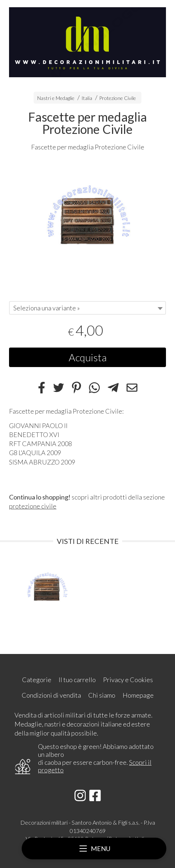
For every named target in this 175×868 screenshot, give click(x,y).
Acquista (88, 357)
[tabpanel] (87, 223)
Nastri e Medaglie (56, 98)
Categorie (37, 680)
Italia (87, 98)
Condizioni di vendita (51, 695)
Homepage (138, 695)
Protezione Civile (118, 98)
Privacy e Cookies (128, 680)
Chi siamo (102, 695)
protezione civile (33, 506)
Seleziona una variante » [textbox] (47, 308)
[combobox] (87, 308)
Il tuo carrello (77, 680)
